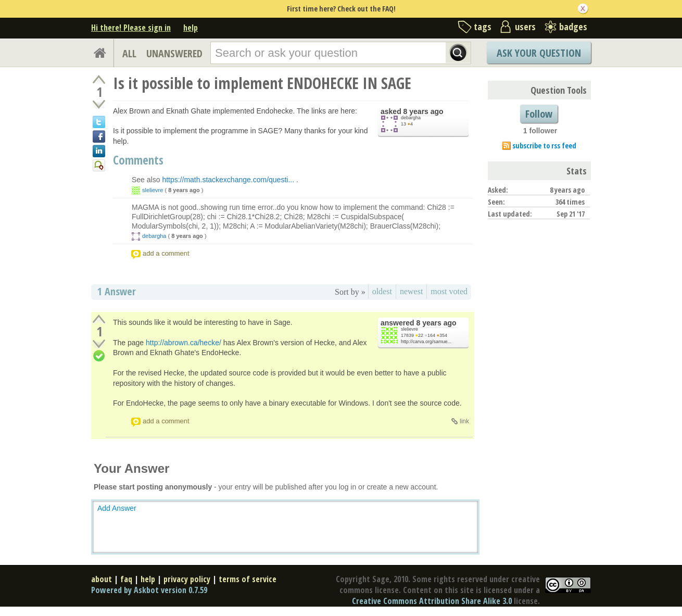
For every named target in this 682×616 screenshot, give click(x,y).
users (525, 27)
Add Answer (117, 508)
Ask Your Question (539, 53)
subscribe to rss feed (544, 146)
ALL (129, 53)
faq (126, 579)
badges (573, 27)
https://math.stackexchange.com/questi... (228, 180)
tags (483, 27)
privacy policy (187, 579)
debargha (411, 118)
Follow (539, 114)
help (191, 28)
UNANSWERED (174, 53)
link (464, 421)
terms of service (248, 579)
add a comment (166, 253)
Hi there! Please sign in (131, 28)
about (102, 579)
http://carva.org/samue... (426, 342)
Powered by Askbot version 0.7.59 (149, 590)
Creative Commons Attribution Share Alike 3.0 (432, 601)
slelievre (153, 190)
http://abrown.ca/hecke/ (184, 343)
